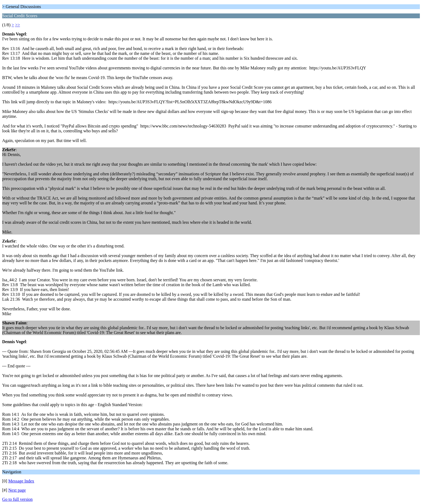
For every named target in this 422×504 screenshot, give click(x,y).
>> (17, 25)
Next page (17, 490)
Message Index (21, 481)
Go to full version (17, 499)
